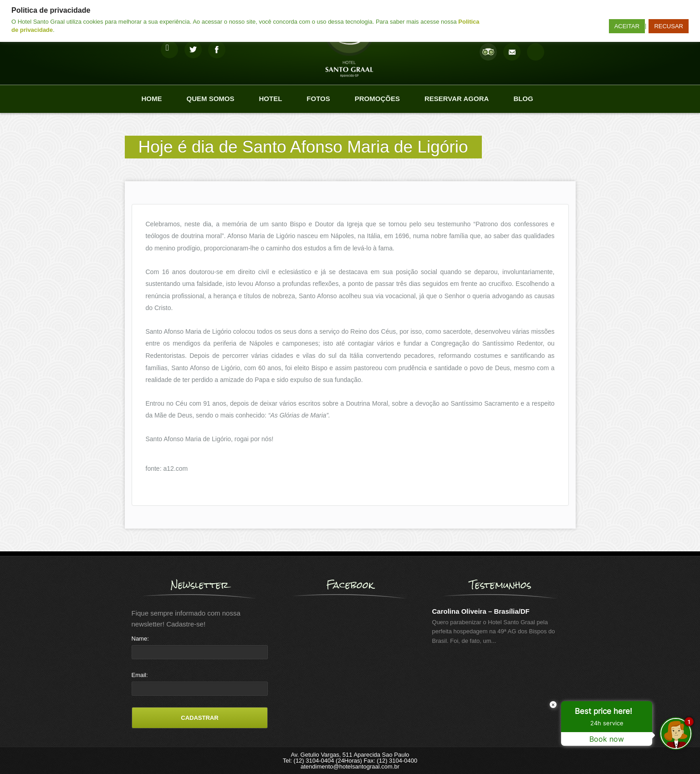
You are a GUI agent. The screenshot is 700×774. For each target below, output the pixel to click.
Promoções (377, 99)
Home (152, 99)
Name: (140, 639)
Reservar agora (457, 99)
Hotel (271, 99)
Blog (523, 99)
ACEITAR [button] (627, 26)
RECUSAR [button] (669, 26)
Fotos (318, 99)
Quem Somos (211, 99)
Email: (140, 675)
